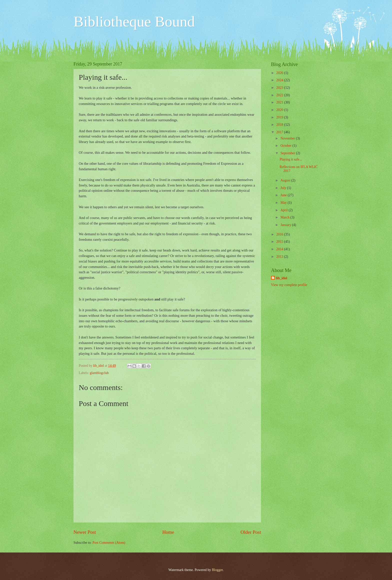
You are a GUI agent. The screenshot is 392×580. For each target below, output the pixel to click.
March (285, 217)
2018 (280, 125)
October (286, 146)
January (286, 225)
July (284, 188)
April (285, 210)
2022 (280, 95)
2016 (280, 234)
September (288, 153)
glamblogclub (99, 373)
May (284, 203)
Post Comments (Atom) (109, 543)
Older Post (251, 532)
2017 (280, 132)
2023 (280, 88)
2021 (280, 102)
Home (168, 532)
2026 (280, 73)
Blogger (217, 570)
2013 (280, 257)
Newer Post (85, 532)
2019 (280, 117)
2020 (280, 110)
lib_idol (281, 278)
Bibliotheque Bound (134, 21)
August (286, 180)
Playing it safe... (291, 159)
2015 (280, 242)
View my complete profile (289, 285)
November (288, 138)
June (284, 195)
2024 (280, 80)
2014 (280, 249)
